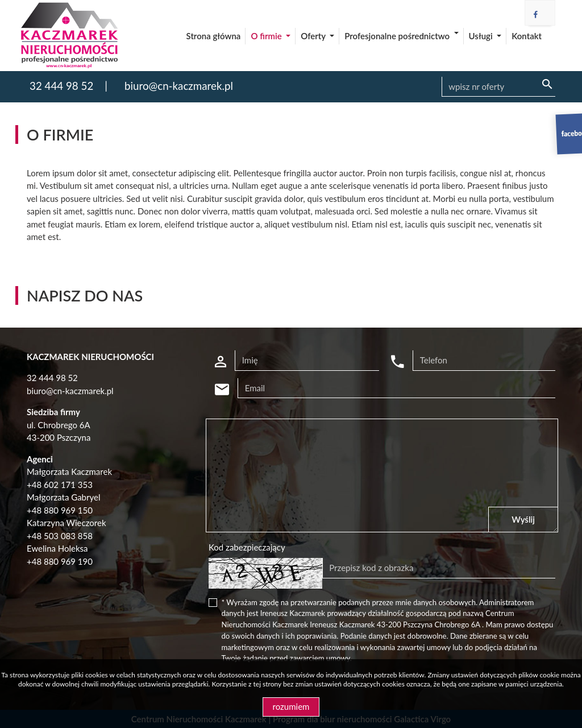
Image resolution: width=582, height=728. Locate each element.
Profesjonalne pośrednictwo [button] (398, 36)
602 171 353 (68, 485)
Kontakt (527, 36)
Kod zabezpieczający (247, 547)
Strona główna (214, 36)
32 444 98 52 (61, 86)
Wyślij (523, 519)
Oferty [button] (314, 36)
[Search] (498, 87)
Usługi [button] (482, 36)
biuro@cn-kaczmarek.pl (179, 86)
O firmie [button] (267, 36)
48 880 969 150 (62, 510)
